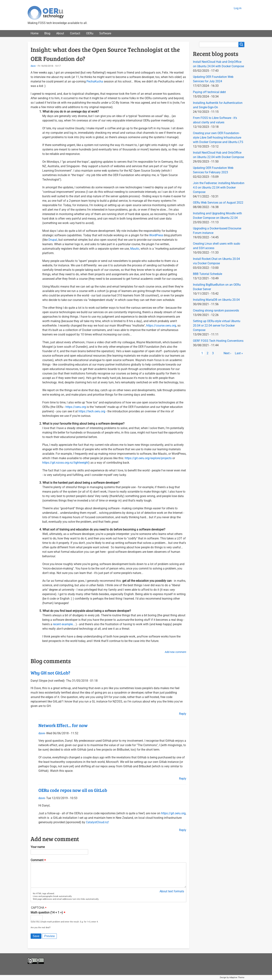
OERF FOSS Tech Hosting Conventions (218, 341)
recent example (63, 624)
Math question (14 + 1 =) (47, 913)
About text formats (172, 891)
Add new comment (176, 652)
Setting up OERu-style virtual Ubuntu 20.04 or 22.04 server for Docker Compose (217, 326)
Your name (38, 847)
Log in (238, 8)
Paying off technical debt (209, 92)
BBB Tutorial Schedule (208, 274)
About (60, 33)
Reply (183, 714)
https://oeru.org (76, 407)
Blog (47, 33)
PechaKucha (95, 81)
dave (33, 66)
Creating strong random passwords (216, 310)
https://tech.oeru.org (92, 411)
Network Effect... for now (63, 725)
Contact (75, 33)
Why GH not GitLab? (50, 673)
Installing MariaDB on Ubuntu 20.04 (216, 300)
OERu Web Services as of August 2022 (218, 203)
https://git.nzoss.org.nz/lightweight (65, 463)
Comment (37, 860)
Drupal (53, 240)
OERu (90, 33)
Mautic (135, 249)
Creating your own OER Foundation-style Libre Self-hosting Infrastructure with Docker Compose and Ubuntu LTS (218, 138)
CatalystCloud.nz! (97, 822)
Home (35, 33)
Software (105, 33)
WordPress (156, 235)
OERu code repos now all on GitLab (73, 790)
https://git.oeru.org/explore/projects (148, 458)
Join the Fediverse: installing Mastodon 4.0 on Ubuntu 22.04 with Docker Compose (219, 188)
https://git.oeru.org (173, 813)
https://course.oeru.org (161, 326)
